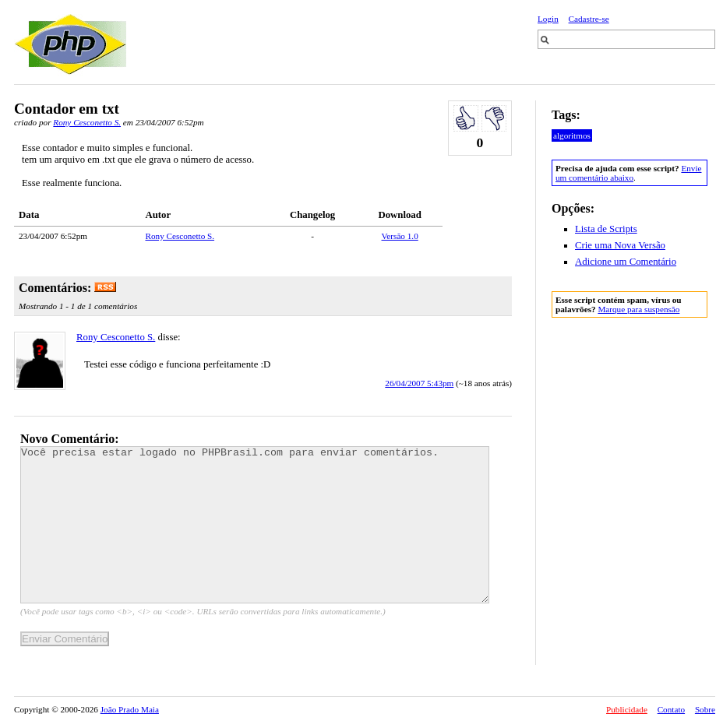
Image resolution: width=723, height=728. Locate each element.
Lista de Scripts (606, 229)
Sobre (705, 709)
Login (548, 19)
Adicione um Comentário (626, 262)
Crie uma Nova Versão (620, 245)
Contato (671, 709)
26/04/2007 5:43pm (419, 383)
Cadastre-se (589, 19)
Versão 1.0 (400, 236)
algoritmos (572, 135)
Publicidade (627, 709)
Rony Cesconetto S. (87, 122)
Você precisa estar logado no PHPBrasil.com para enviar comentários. (255, 525)
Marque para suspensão (638, 309)
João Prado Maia (130, 709)
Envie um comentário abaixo (628, 173)
